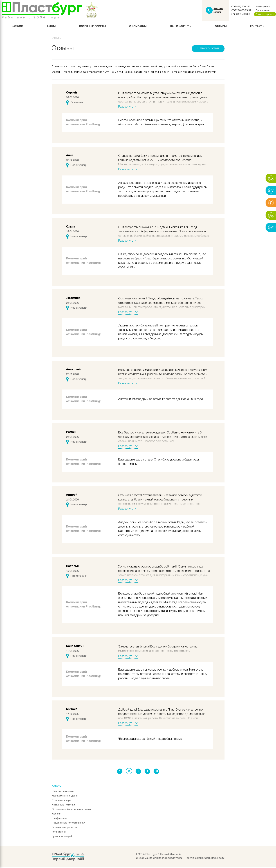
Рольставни (59, 833)
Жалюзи (56, 815)
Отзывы (221, 27)
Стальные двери (61, 801)
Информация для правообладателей (159, 859)
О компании (138, 27)
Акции (51, 27)
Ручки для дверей (62, 837)
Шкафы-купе (59, 819)
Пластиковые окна (63, 792)
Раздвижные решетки (64, 828)
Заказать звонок (218, 11)
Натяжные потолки (63, 806)
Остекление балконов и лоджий (71, 810)
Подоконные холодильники (68, 824)
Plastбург (151, 855)
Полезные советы (92, 27)
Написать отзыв (208, 49)
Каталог (18, 27)
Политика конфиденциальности (205, 859)
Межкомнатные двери (65, 797)
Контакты (257, 27)
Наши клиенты (181, 27)
